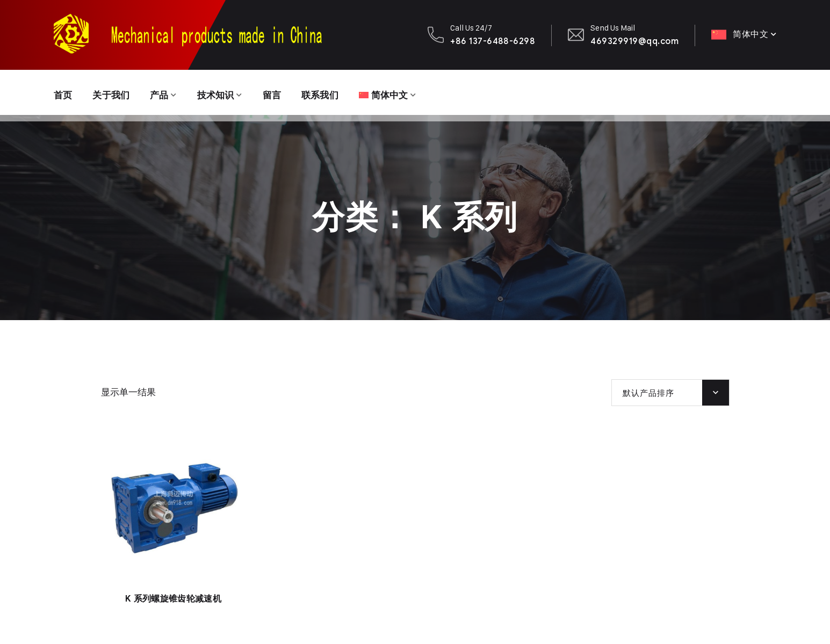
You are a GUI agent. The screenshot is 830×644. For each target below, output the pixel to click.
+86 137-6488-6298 (493, 41)
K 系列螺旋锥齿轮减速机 (173, 599)
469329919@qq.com (634, 41)
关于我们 (114, 92)
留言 (280, 92)
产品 (164, 92)
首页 (64, 92)
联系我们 (330, 92)
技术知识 (222, 92)
